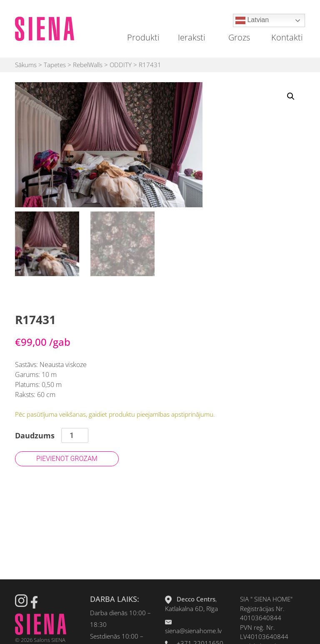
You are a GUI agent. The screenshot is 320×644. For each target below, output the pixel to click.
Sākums (26, 65)
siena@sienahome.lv (193, 631)
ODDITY (121, 65)
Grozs (239, 37)
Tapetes (55, 65)
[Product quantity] (75, 435)
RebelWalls (88, 65)
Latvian (252, 20)
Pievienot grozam (67, 458)
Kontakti (287, 37)
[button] (291, 96)
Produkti (143, 37)
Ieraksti (192, 37)
